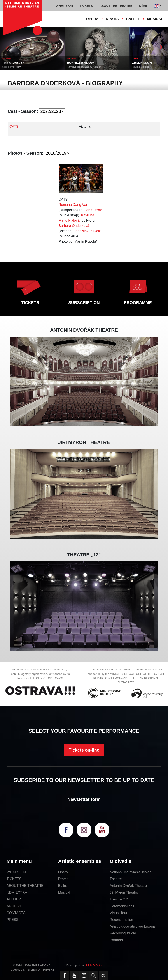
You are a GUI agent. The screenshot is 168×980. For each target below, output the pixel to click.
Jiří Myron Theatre (124, 892)
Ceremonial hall (122, 906)
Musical (64, 892)
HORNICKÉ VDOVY (81, 63)
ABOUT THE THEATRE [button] (116, 6)
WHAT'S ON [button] (64, 6)
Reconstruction (122, 920)
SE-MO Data (94, 965)
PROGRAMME (138, 303)
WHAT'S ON (16, 872)
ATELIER (14, 899)
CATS (14, 126)
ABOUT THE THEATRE (25, 886)
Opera (63, 872)
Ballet (63, 886)
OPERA (92, 19)
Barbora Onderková (74, 226)
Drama (63, 879)
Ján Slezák (93, 210)
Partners (116, 940)
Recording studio (123, 933)
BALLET (133, 19)
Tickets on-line (84, 750)
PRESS (12, 920)
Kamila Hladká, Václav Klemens (85, 67)
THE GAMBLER (13, 63)
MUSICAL (155, 19)
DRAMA (112, 19)
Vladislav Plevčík (87, 231)
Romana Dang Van (73, 205)
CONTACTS (16, 913)
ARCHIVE (14, 906)
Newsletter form (84, 799)
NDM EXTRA (17, 892)
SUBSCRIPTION (84, 303)
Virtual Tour (119, 913)
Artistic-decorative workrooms (133, 926)
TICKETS (30, 303)
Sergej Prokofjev (11, 67)
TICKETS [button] (86, 6)
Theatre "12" (120, 899)
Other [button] (143, 6)
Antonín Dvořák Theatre (128, 886)
